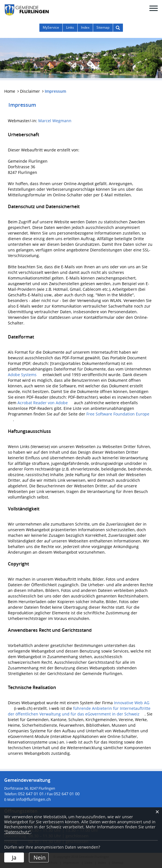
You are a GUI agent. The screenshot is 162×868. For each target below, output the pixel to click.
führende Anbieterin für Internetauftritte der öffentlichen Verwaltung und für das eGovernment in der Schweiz (79, 711)
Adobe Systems (25, 375)
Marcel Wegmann (55, 121)
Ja (14, 857)
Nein (40, 857)
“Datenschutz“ (17, 832)
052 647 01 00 (67, 794)
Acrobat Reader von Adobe (45, 403)
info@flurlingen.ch (33, 799)
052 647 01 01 (31, 794)
